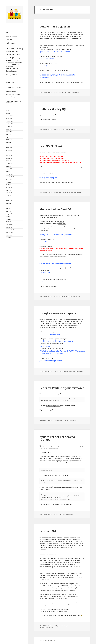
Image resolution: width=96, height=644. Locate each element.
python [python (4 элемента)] (8, 61)
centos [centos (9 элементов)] (9, 39)
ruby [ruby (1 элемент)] (9, 63)
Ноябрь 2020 (9, 145)
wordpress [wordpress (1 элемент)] (8, 67)
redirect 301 (48, 531)
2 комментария (74, 130)
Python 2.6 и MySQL (53, 109)
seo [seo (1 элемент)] (16, 63)
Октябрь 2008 (9, 227)
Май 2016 (8, 166)
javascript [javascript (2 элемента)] (9, 51)
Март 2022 (8, 137)
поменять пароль (63, 371)
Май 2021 (8, 142)
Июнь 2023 (9, 126)
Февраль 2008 (9, 232)
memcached (62, 224)
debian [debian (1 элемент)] (12, 44)
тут (47, 41)
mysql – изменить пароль (58, 313)
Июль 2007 (9, 238)
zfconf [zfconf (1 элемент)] (20, 69)
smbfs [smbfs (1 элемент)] (20, 63)
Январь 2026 (9, 113)
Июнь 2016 (9, 164)
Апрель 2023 (9, 132)
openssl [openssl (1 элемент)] (7, 58)
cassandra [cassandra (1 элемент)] (15, 37)
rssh (60, 92)
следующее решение (53, 406)
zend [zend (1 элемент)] (12, 67)
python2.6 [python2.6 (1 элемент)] (14, 61)
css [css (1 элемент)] (19, 40)
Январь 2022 (9, 140)
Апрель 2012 (9, 198)
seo (65, 626)
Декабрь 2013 (9, 174)
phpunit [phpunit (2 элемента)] (16, 58)
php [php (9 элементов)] (11, 57)
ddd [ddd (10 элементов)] (8, 43)
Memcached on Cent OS (55, 209)
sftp (63, 92)
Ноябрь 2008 (9, 224)
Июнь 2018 (9, 153)
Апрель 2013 (9, 187)
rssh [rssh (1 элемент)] (7, 63)
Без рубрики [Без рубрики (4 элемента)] (11, 71)
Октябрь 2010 (9, 206)
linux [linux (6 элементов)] (8, 54)
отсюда (57, 49)
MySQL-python (52, 119)
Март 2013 (8, 190)
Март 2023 (8, 134)
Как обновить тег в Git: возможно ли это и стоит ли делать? (14, 87)
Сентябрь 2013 (10, 177)
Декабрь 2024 (9, 121)
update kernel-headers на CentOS (57, 438)
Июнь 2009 (9, 219)
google (59, 626)
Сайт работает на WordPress (47, 640)
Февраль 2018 (9, 156)
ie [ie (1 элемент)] (9, 46)
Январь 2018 (9, 158)
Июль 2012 (9, 195)
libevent (62, 222)
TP (7, 25)
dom (60, 193)
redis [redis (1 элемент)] (20, 61)
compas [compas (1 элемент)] (16, 40)
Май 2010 (8, 209)
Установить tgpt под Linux (13, 94)
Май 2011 (8, 203)
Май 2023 (8, 129)
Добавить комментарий (73, 92)
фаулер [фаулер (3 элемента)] (9, 75)
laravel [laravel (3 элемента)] (15, 51)
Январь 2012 (9, 201)
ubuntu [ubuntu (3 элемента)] (15, 65)
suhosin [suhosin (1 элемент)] (10, 65)
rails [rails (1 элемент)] (17, 61)
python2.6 (65, 130)
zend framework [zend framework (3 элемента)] (12, 69)
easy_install (43, 119)
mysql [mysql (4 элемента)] (14, 54)
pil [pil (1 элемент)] (20, 58)
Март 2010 (8, 211)
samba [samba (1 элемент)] (14, 63)
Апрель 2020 (9, 150)
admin (51, 92)
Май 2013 (8, 185)
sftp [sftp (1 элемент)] (18, 63)
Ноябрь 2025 (9, 116)
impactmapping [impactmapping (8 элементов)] (14, 48)
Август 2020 (9, 148)
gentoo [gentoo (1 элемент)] (16, 44)
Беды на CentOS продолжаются (62, 388)
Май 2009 (8, 222)
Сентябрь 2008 (10, 230)
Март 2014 (8, 172)
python (60, 130)
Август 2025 (9, 119)
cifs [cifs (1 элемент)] (14, 40)
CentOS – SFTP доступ (55, 26)
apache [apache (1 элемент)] (7, 37)
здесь (55, 217)
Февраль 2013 (9, 193)
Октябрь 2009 (9, 217)
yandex (68, 626)
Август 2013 (9, 179)
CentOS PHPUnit (51, 146)
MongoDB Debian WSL (12, 92)
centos (57, 92)
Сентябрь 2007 (10, 235)
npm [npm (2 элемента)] (18, 54)
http (63, 626)
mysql (57, 130)
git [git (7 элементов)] (19, 43)
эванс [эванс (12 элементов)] (15, 74)
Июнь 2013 (9, 182)
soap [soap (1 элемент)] (7, 65)
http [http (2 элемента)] (7, 46)
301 (56, 626)
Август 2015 (9, 169)
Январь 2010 (9, 214)
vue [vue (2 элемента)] (19, 65)
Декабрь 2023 (9, 124)
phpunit (64, 193)
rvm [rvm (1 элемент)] (11, 63)
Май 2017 (8, 161)
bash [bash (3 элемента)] (11, 36)
